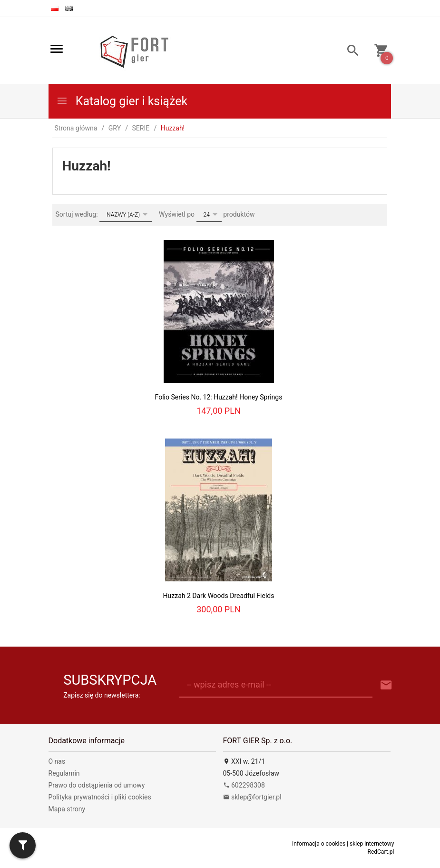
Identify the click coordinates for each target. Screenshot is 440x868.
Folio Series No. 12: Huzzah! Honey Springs (219, 397)
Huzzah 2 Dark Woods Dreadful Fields (219, 596)
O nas (57, 761)
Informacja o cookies (319, 844)
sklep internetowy (372, 844)
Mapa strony (67, 809)
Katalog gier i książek (122, 101)
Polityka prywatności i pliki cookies (100, 797)
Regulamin (64, 773)
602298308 (244, 785)
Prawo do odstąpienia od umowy (97, 785)
